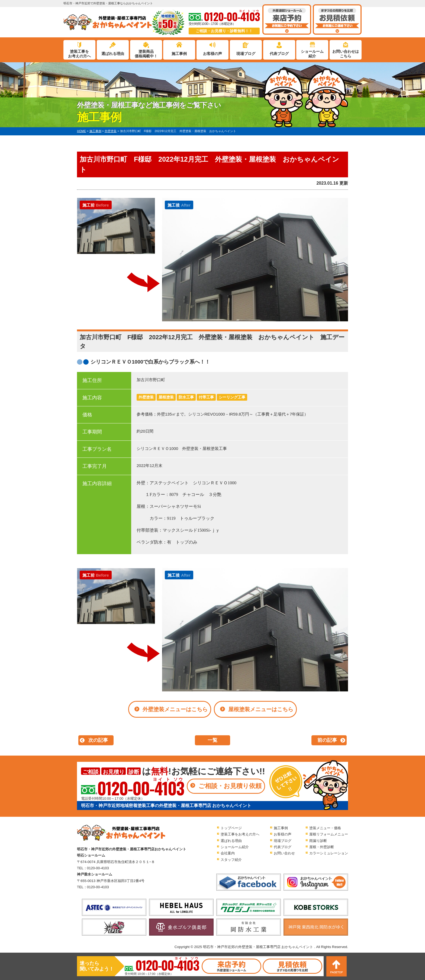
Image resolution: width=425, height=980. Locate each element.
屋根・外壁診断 (322, 847)
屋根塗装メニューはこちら (261, 709)
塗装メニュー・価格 (325, 828)
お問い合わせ (284, 853)
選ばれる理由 (113, 54)
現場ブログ (246, 54)
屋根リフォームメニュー (329, 834)
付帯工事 (206, 397)
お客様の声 (212, 54)
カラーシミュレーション (329, 853)
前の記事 (327, 740)
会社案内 (228, 853)
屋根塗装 (166, 397)
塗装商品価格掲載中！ (146, 54)
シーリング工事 (232, 397)
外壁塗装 (146, 397)
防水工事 (186, 397)
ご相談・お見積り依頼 (230, 786)
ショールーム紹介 (312, 54)
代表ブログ (279, 54)
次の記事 (98, 740)
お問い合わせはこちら (346, 54)
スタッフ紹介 (231, 860)
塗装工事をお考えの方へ (79, 54)
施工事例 (179, 54)
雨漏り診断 (318, 841)
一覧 (212, 740)
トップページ (231, 828)
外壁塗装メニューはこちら (175, 709)
